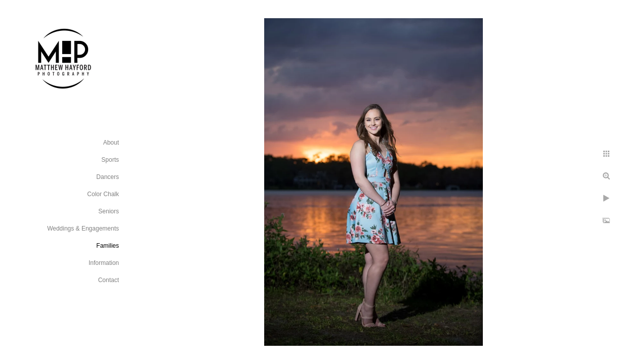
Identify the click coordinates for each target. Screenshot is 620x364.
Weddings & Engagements (83, 229)
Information (104, 263)
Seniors (109, 211)
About (111, 143)
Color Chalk (103, 194)
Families (108, 246)
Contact (109, 280)
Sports (110, 160)
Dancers (108, 177)
